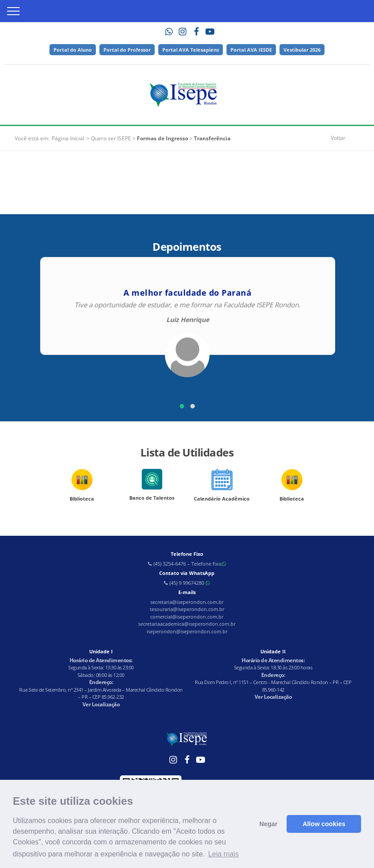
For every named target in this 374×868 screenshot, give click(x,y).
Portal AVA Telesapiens (191, 50)
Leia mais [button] (223, 854)
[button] (182, 406)
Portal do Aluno (73, 50)
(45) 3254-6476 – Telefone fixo (187, 564)
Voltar (338, 138)
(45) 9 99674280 (187, 583)
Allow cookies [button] (324, 824)
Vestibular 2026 (302, 50)
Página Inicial (68, 138)
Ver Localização (101, 704)
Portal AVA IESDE (251, 50)
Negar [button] (269, 824)
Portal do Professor (127, 50)
